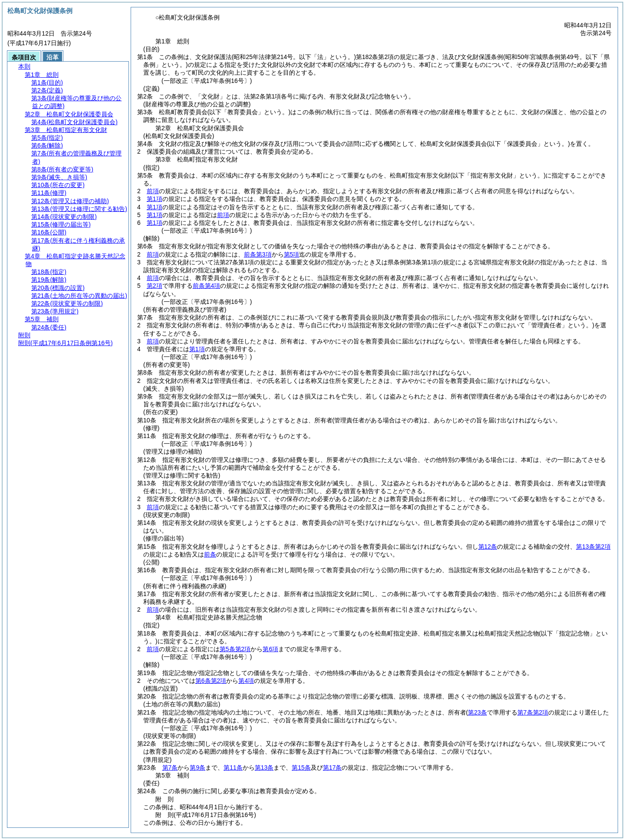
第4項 (246, 681)
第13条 (264, 768)
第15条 (301, 768)
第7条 (170, 768)
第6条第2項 (211, 681)
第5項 (292, 254)
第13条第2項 (593, 547)
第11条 (233, 768)
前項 (153, 191)
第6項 (270, 649)
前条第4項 (207, 286)
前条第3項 (258, 254)
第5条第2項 (235, 649)
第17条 (332, 768)
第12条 (488, 547)
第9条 (197, 768)
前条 (210, 554)
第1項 (155, 199)
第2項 (155, 286)
